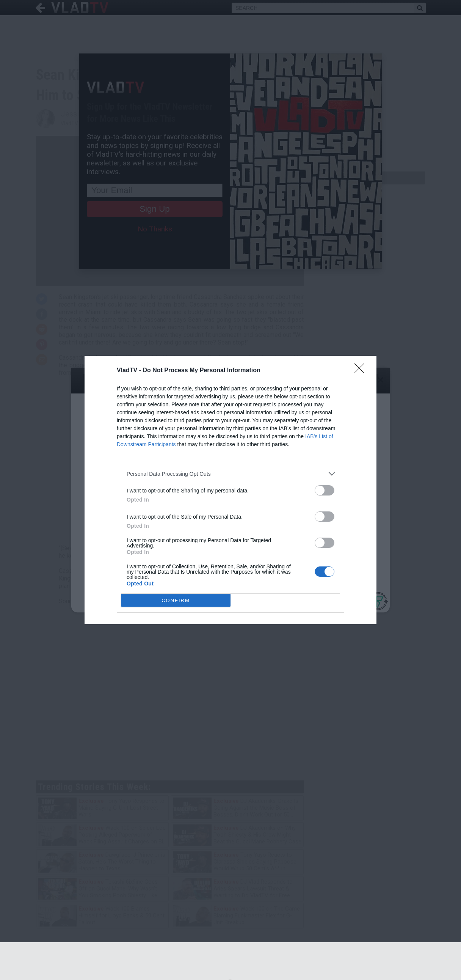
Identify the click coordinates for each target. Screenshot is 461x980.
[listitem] (230, 474)
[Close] (362, 371)
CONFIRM (176, 600)
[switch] (325, 490)
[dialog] (230, 490)
